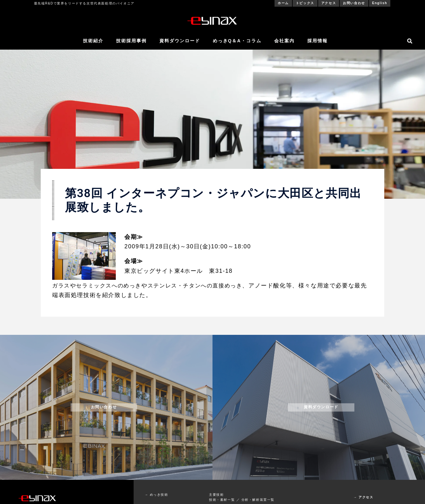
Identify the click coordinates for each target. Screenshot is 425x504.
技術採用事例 (131, 41)
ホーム (283, 3)
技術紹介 (93, 41)
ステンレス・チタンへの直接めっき (202, 286)
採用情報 (317, 41)
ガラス (62, 286)
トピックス (305, 3)
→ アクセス (363, 497)
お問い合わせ (354, 3)
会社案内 (284, 41)
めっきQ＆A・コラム (237, 41)
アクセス (329, 3)
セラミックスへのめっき (111, 286)
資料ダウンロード (180, 41)
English (380, 3)
